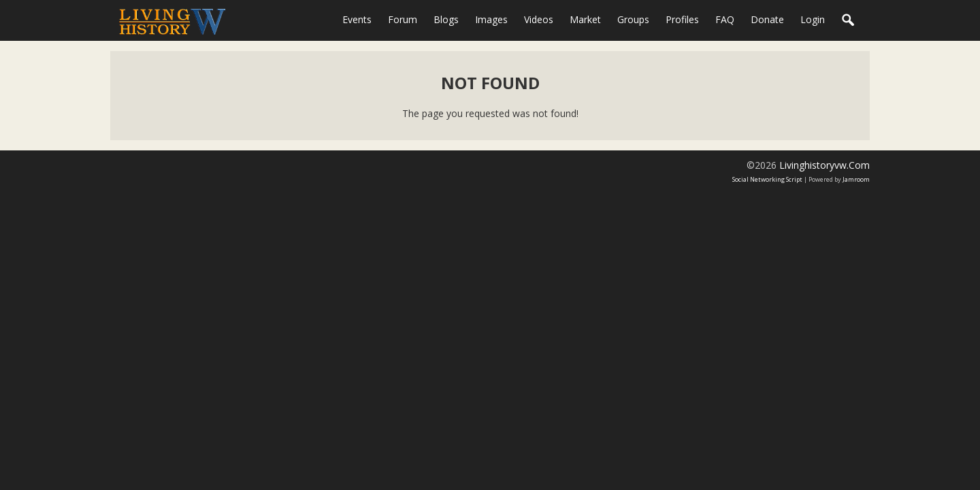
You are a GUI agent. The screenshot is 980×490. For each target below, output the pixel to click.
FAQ (725, 19)
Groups (633, 19)
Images (491, 19)
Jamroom (856, 179)
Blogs (446, 19)
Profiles (682, 19)
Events (357, 19)
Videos (539, 19)
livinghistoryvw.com (824, 165)
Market (585, 19)
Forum (403, 19)
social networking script (767, 179)
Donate (767, 19)
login (813, 19)
